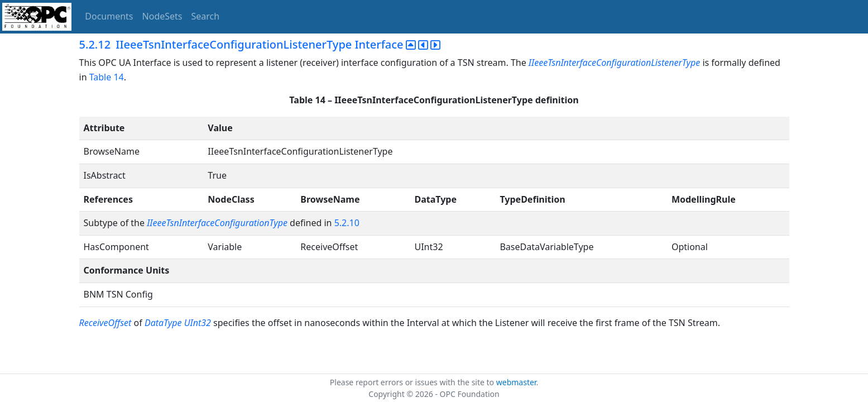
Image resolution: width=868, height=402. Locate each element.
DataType (163, 323)
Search (206, 16)
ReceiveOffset (107, 323)
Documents (109, 16)
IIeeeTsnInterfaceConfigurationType (217, 223)
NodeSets (162, 16)
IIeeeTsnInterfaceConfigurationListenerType (614, 63)
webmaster (516, 382)
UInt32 (198, 323)
